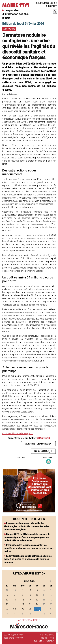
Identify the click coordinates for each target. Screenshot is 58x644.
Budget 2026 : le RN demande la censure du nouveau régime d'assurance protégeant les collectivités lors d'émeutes (27, 537)
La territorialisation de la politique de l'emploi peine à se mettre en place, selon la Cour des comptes (28, 559)
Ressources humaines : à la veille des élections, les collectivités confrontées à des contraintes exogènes (27, 526)
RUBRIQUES (51, 6)
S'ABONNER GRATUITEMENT (38, 444)
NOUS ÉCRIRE (43, 451)
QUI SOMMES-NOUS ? (46, 3)
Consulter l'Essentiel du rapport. (18, 433)
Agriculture (9, 29)
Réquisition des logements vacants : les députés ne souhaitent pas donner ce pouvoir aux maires (29, 548)
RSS (41, 635)
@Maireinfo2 (44, 438)
